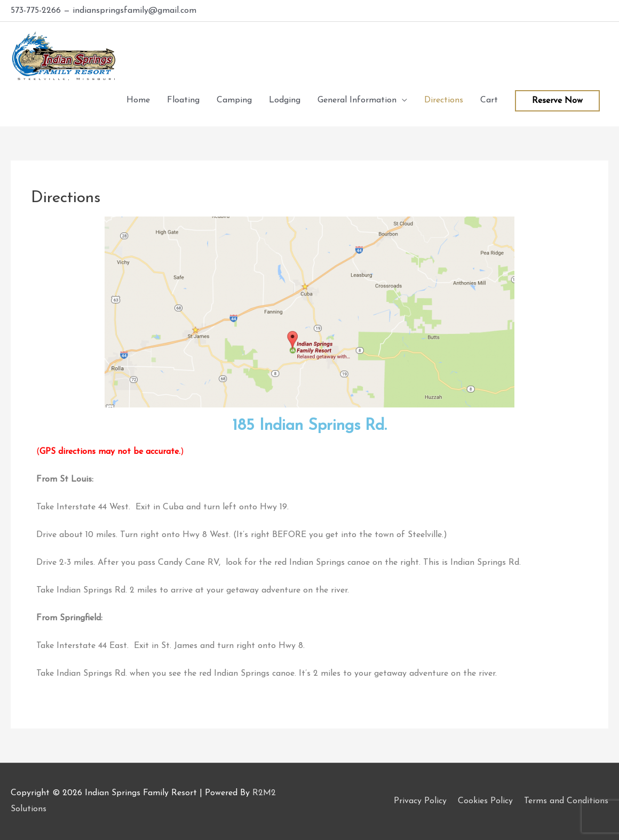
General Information (357, 100)
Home (138, 100)
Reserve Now (557, 101)
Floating (183, 100)
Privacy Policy (420, 801)
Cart (489, 100)
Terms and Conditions (566, 801)
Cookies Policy (485, 801)
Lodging (285, 100)
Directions (444, 100)
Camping (234, 100)
